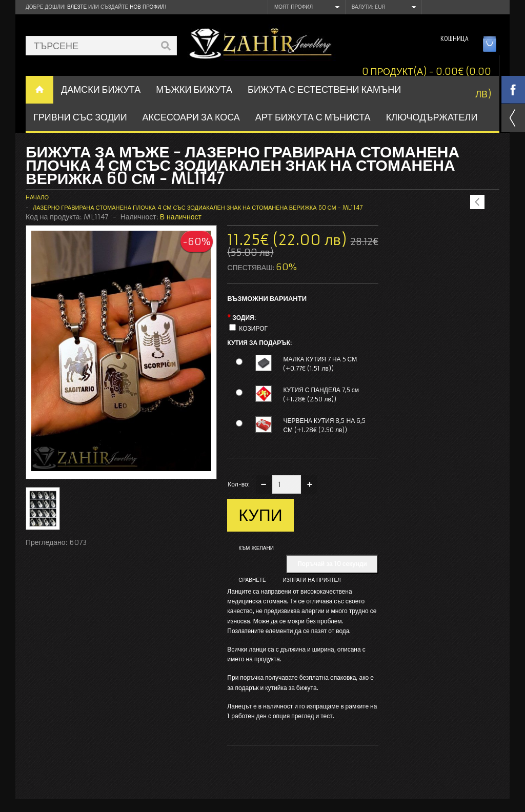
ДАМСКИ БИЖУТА (101, 89)
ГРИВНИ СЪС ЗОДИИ (80, 117)
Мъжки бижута (194, 89)
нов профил (147, 7)
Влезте (77, 7)
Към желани (256, 548)
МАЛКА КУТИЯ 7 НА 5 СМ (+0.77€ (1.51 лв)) (320, 364)
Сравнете (252, 580)
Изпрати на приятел (312, 580)
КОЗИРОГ (253, 328)
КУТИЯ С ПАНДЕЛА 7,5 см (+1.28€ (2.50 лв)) (321, 394)
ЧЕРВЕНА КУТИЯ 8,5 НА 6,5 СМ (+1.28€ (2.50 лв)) (324, 425)
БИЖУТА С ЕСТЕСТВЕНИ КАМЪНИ (324, 89)
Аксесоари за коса (191, 117)
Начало (37, 197)
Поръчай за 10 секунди (332, 564)
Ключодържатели (432, 117)
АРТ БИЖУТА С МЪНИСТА (313, 117)
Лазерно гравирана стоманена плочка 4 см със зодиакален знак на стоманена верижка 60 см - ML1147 (198, 208)
